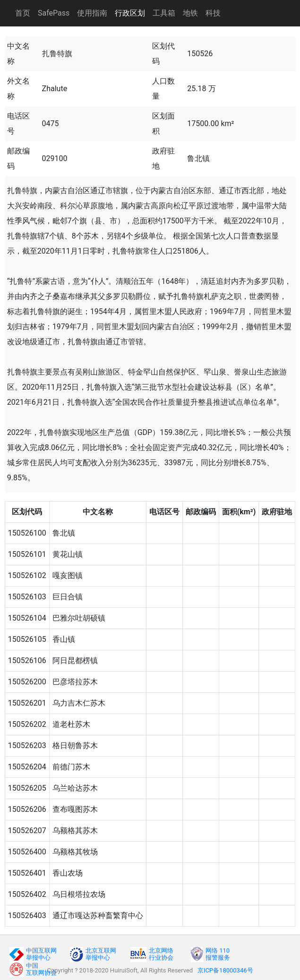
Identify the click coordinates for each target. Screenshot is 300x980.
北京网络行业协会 (161, 954)
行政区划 (130, 13)
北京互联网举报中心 (101, 954)
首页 (23, 13)
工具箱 (164, 13)
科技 (213, 13)
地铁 (190, 13)
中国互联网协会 (41, 969)
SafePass (54, 13)
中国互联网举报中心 (41, 954)
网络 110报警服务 (218, 954)
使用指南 (92, 13)
